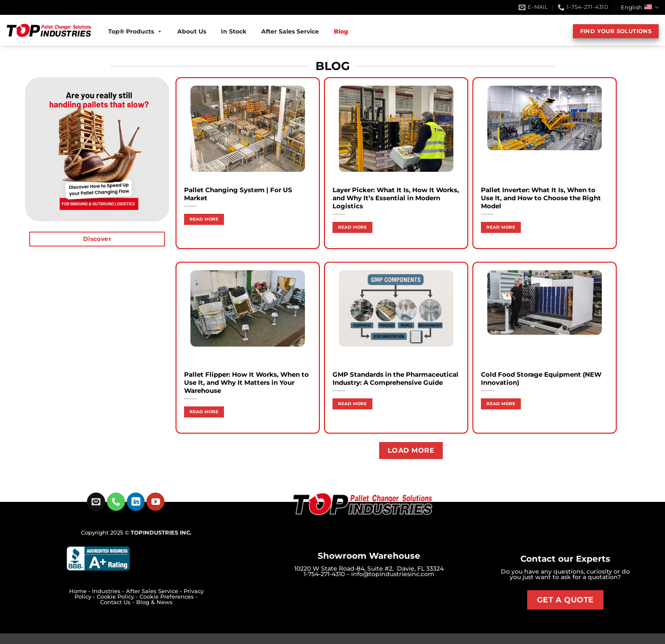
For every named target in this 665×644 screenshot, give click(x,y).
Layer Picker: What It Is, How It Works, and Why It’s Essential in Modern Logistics (396, 198)
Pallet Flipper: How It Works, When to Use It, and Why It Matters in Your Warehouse (246, 383)
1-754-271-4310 (324, 574)
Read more (204, 219)
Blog (341, 31)
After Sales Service (290, 31)
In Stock (234, 31)
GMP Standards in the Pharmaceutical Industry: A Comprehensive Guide (395, 379)
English (640, 7)
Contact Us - (118, 602)
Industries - (109, 591)
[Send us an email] (96, 502)
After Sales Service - (155, 591)
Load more (411, 450)
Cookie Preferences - (169, 597)
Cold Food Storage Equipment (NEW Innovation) (541, 379)
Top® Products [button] (135, 31)
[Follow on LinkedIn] (136, 502)
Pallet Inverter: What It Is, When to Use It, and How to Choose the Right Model (541, 198)
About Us (192, 31)
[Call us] (116, 502)
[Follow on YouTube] (155, 502)
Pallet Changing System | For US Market (238, 194)
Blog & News (154, 602)
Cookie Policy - (118, 597)
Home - (81, 591)
